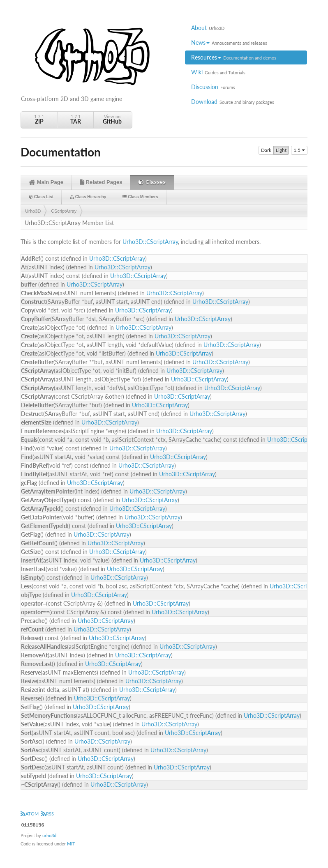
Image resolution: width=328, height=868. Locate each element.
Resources (234, 57)
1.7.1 (39, 119)
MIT (71, 844)
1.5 (299, 150)
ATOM (30, 814)
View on (112, 119)
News (229, 42)
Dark (266, 150)
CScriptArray (64, 211)
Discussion (213, 87)
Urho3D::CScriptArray (150, 242)
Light (281, 150)
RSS (47, 814)
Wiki (218, 72)
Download (233, 102)
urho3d (49, 835)
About (208, 28)
